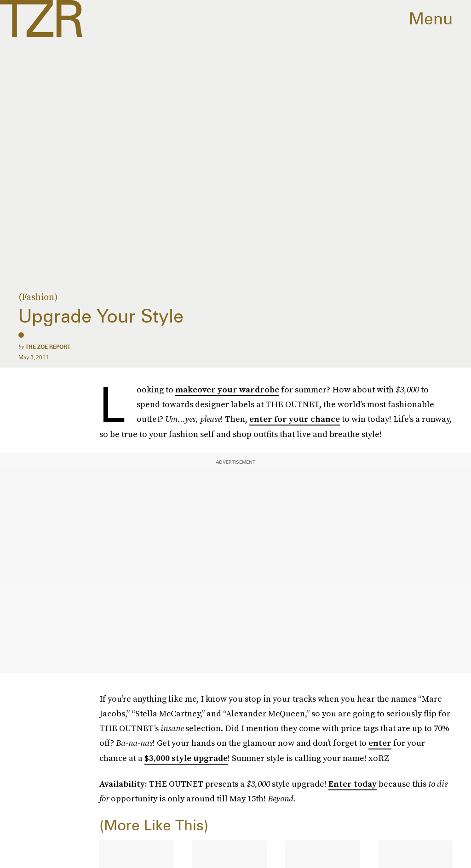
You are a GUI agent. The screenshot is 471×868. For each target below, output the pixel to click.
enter (380, 743)
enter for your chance (295, 419)
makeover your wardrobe (227, 389)
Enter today (353, 784)
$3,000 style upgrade (186, 758)
